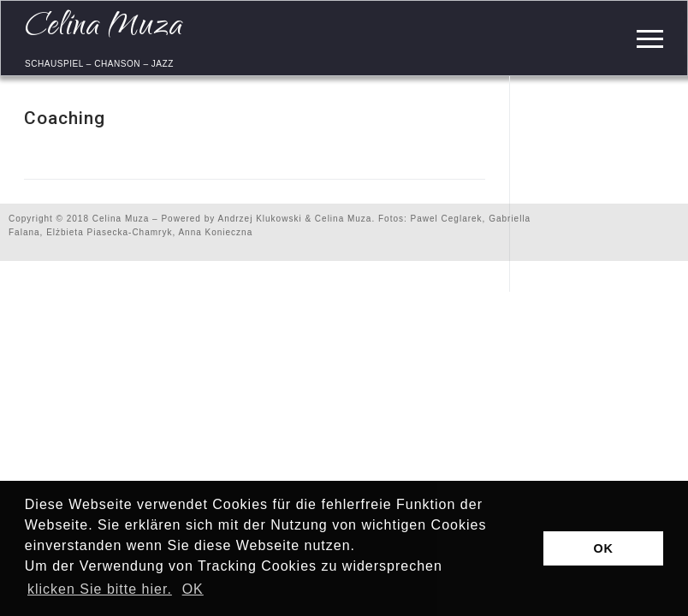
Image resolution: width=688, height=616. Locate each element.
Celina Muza (104, 28)
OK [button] (193, 589)
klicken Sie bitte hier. (100, 589)
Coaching (65, 118)
